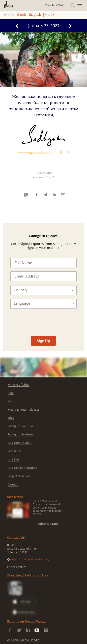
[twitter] (46, 195)
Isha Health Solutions (22, 468)
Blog (11, 393)
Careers (13, 485)
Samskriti (14, 451)
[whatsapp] (26, 195)
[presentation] (43, 320)
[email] (63, 195)
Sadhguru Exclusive (21, 426)
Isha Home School (20, 443)
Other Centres (17, 567)
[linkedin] (54, 195)
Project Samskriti (20, 476)
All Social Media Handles (24, 640)
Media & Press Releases (23, 410)
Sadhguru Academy (21, 435)
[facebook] (37, 195)
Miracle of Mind (19, 385)
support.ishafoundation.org (30, 559)
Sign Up (43, 341)
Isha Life (13, 460)
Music (12, 401)
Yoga (11, 418)
